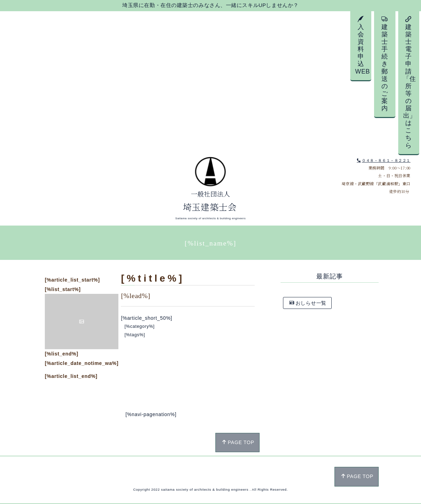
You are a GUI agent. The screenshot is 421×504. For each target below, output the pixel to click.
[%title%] (153, 278)
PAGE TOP (238, 442)
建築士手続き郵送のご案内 (385, 64)
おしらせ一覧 (308, 303)
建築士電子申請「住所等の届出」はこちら (410, 82)
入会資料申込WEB (363, 45)
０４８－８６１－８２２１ (384, 160)
